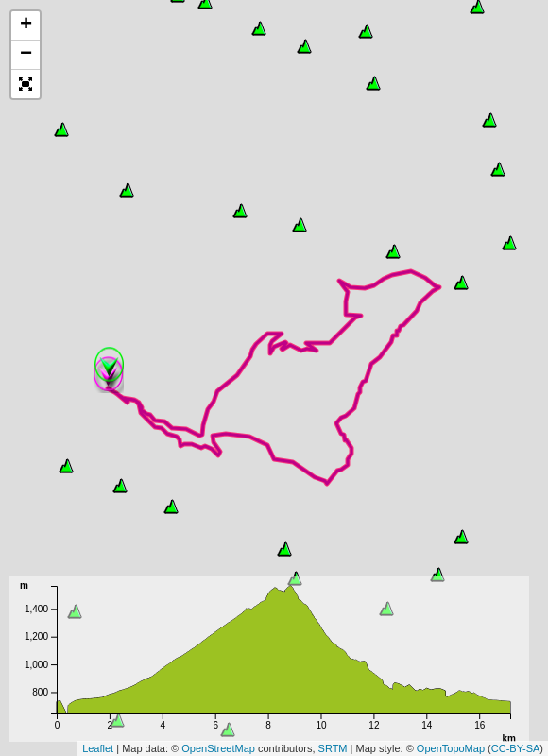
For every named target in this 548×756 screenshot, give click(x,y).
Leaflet (98, 748)
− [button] (26, 55)
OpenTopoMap (451, 748)
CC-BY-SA (516, 748)
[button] (26, 84)
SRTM (333, 748)
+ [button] (26, 26)
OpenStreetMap (218, 748)
